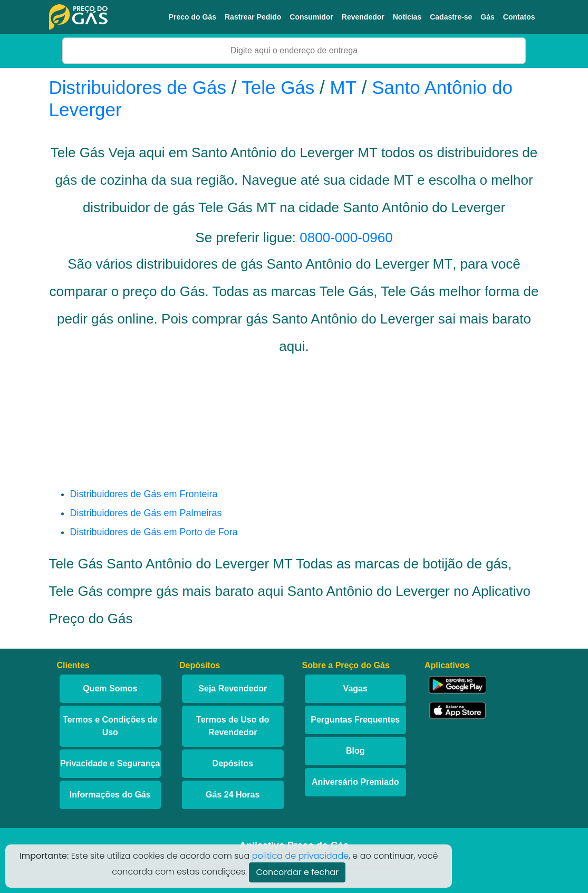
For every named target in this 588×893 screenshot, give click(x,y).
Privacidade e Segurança (110, 763)
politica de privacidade (301, 856)
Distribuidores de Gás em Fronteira (144, 494)
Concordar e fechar (297, 872)
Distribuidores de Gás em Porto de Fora (154, 532)
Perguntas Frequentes (355, 720)
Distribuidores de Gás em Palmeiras (146, 513)
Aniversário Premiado (355, 782)
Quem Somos (110, 688)
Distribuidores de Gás (140, 87)
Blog (355, 751)
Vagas (355, 688)
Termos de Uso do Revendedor (233, 726)
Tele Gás (278, 87)
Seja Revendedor (233, 688)
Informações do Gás (110, 795)
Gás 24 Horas (233, 795)
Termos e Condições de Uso (110, 726)
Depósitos (233, 763)
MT (344, 87)
